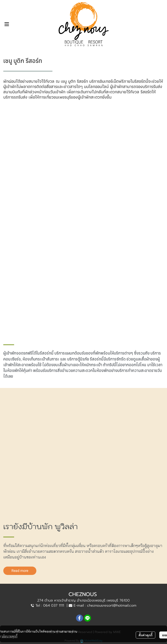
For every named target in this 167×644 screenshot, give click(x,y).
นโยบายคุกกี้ (9, 636)
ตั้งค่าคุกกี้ (146, 635)
